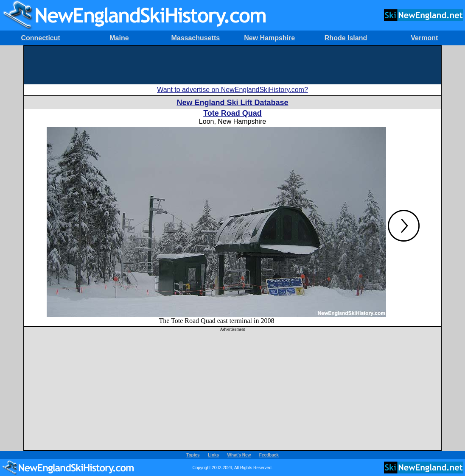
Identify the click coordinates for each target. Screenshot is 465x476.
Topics (193, 455)
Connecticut (40, 38)
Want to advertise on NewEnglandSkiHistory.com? (232, 90)
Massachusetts (195, 38)
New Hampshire (269, 38)
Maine (119, 38)
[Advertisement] (232, 65)
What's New (239, 455)
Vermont (424, 38)
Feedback (269, 455)
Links (213, 455)
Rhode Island (346, 38)
